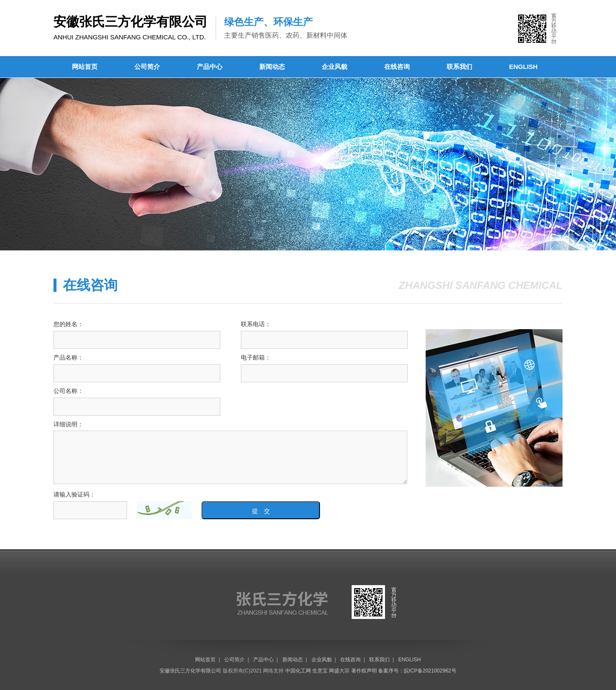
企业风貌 (335, 67)
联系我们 (459, 67)
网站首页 (85, 67)
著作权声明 (364, 671)
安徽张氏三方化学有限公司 (190, 671)
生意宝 (320, 671)
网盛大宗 (339, 671)
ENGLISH (523, 67)
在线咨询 (397, 67)
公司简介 (147, 67)
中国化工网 (298, 671)
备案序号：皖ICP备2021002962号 (417, 671)
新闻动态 (272, 67)
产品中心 (210, 67)
